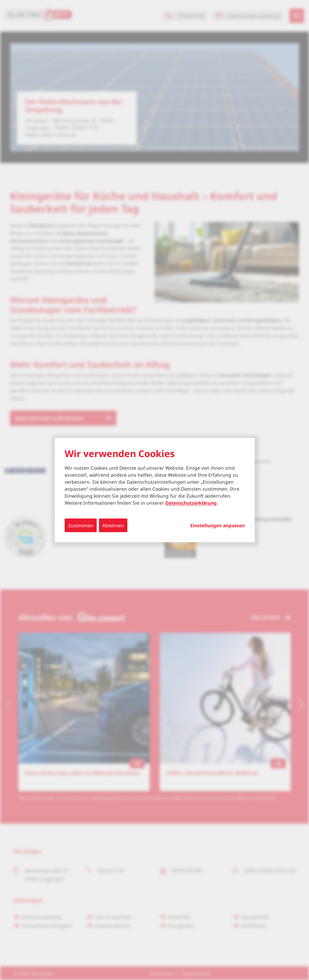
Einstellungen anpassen (217, 525)
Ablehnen (113, 525)
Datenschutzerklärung (191, 502)
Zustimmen (81, 525)
